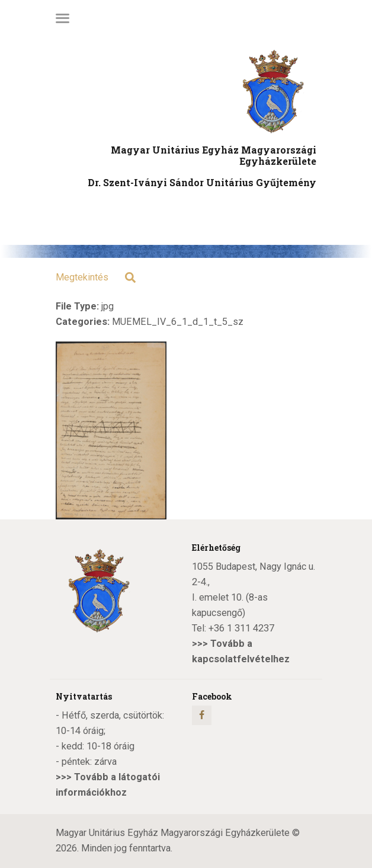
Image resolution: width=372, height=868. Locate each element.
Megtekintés (82, 277)
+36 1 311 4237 (241, 628)
